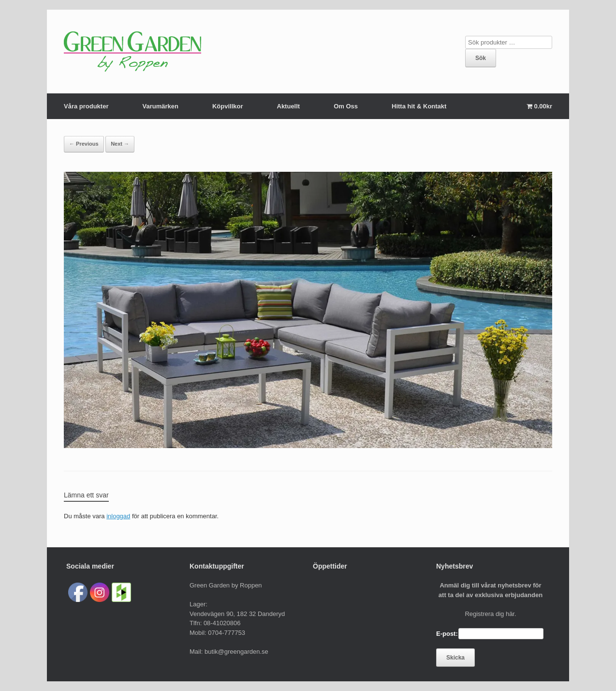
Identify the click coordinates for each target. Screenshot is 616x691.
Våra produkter (86, 106)
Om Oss (346, 106)
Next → (120, 144)
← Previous (84, 144)
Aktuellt (289, 106)
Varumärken (160, 106)
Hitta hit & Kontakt (419, 106)
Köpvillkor (228, 106)
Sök (481, 58)
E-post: (447, 634)
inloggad (118, 516)
